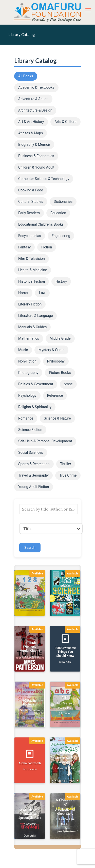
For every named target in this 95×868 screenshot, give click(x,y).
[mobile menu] (88, 10)
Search (30, 548)
